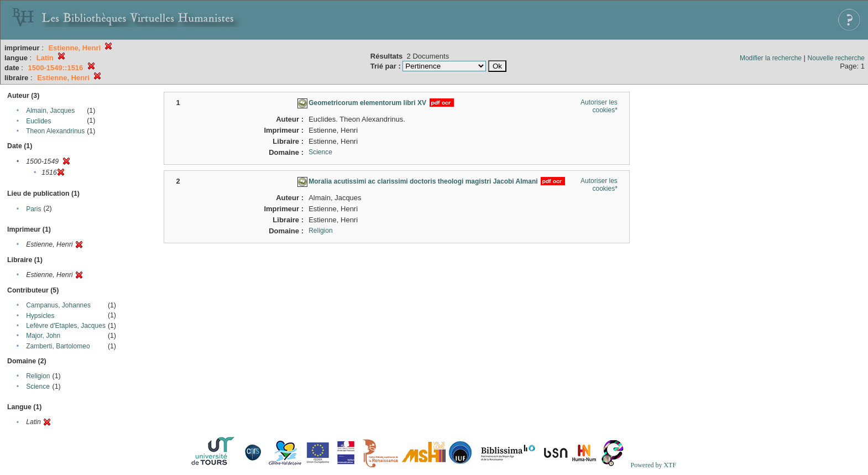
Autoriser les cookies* (599, 106)
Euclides (38, 121)
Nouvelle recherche (836, 58)
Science (38, 387)
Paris (33, 209)
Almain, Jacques (50, 111)
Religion (38, 376)
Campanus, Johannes (58, 305)
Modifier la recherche (771, 58)
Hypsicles (40, 316)
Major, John (43, 336)
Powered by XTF (653, 465)
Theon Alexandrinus (55, 131)
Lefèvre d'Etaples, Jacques (66, 326)
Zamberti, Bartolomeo (58, 346)
